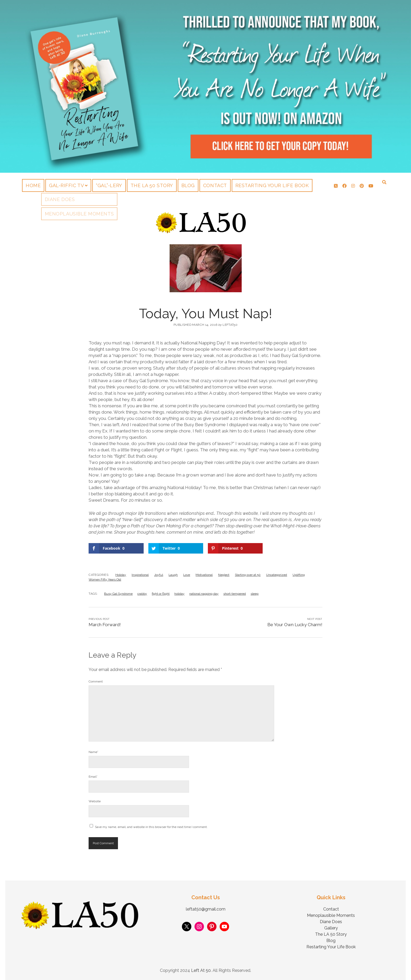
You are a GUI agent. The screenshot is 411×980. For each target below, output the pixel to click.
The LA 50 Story (152, 185)
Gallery (331, 928)
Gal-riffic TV (66, 185)
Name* (93, 752)
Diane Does (331, 922)
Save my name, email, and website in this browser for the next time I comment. (151, 827)
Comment (96, 681)
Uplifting (299, 575)
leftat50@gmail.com (206, 909)
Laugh (173, 575)
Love (187, 575)
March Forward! (105, 625)
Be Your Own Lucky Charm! (295, 625)
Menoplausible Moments (331, 915)
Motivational (204, 575)
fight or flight (161, 594)
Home (33, 185)
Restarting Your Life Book (272, 185)
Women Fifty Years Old (105, 580)
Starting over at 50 (248, 575)
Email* (93, 777)
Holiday (121, 575)
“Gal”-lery (109, 185)
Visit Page (206, 86)
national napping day (204, 594)
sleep (255, 594)
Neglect (224, 575)
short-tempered (235, 594)
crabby (142, 594)
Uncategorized (277, 575)
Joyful (159, 575)
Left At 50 (201, 970)
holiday (179, 594)
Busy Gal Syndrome (118, 594)
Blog (188, 185)
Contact (215, 185)
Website (95, 801)
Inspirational (140, 575)
